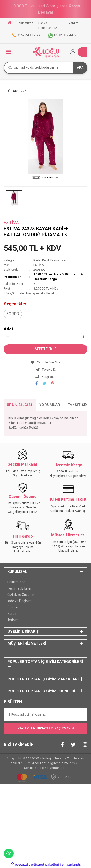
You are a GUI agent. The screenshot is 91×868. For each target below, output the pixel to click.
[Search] (45, 68)
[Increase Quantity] (83, 337)
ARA (80, 67)
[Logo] (46, 52)
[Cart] (83, 52)
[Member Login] (73, 52)
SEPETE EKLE (45, 349)
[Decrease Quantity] (8, 337)
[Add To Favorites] (45, 362)
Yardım (13, 614)
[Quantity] (45, 337)
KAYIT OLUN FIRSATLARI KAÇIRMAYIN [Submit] (46, 728)
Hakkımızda (16, 582)
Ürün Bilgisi (19, 405)
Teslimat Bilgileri (20, 588)
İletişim (13, 620)
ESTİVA (11, 223)
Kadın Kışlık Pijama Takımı (51, 260)
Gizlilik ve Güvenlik (21, 595)
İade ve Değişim (19, 601)
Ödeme (13, 607)
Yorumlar (50, 405)
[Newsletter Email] (46, 715)
